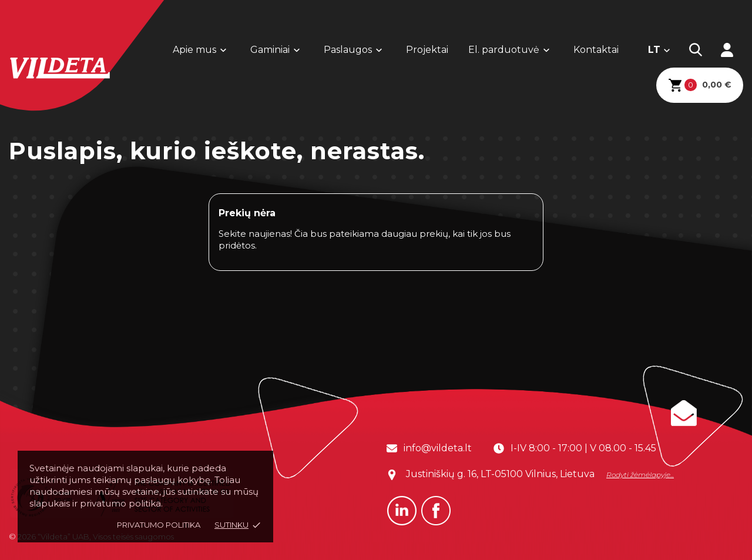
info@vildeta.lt (438, 448)
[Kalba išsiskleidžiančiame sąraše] (659, 50)
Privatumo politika (159, 525)
